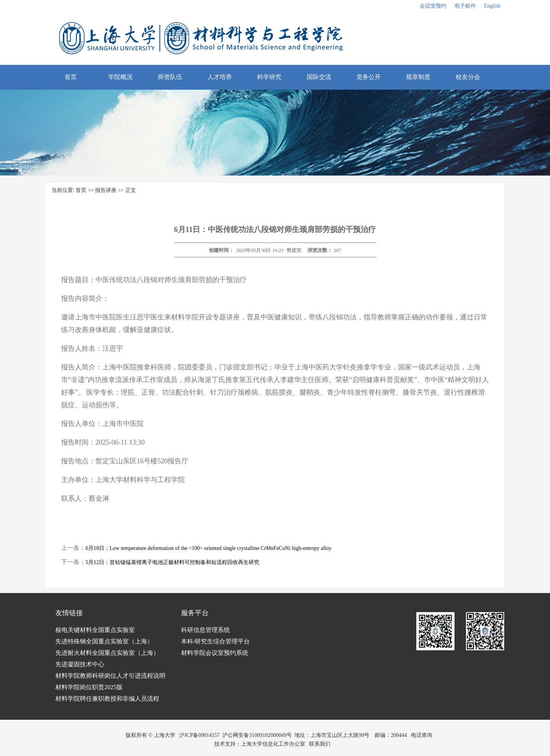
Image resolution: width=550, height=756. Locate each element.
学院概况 (120, 77)
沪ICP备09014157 (199, 735)
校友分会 (468, 77)
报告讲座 (106, 190)
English (492, 6)
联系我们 (320, 744)
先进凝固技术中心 (80, 664)
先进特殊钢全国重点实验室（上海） (104, 641)
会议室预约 (433, 6)
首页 (71, 77)
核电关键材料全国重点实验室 (95, 630)
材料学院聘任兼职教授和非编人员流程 (107, 699)
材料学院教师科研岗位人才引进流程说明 (110, 676)
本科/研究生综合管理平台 (215, 641)
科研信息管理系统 (205, 630)
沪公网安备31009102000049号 (257, 735)
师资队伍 (170, 77)
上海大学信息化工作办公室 (275, 744)
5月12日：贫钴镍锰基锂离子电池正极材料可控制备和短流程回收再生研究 (172, 562)
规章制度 (418, 77)
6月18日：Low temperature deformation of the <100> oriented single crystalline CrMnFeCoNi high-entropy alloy (209, 548)
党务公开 (369, 77)
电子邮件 (465, 6)
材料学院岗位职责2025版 (89, 687)
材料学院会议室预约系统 (215, 653)
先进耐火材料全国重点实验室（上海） (107, 653)
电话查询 (422, 735)
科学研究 (269, 77)
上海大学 (164, 735)
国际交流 (319, 77)
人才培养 (220, 77)
